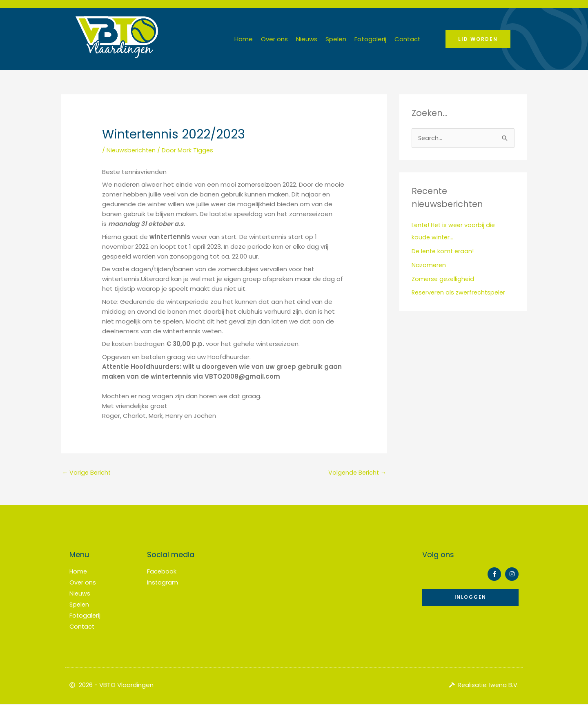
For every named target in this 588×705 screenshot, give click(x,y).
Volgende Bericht (356, 473)
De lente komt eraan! (444, 251)
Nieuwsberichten (132, 150)
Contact (408, 39)
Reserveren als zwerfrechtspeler (461, 293)
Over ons (274, 39)
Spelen (336, 39)
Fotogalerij (370, 39)
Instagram (163, 583)
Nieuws (307, 39)
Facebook (162, 572)
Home (244, 39)
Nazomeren (429, 265)
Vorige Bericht (87, 473)
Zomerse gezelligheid (444, 279)
